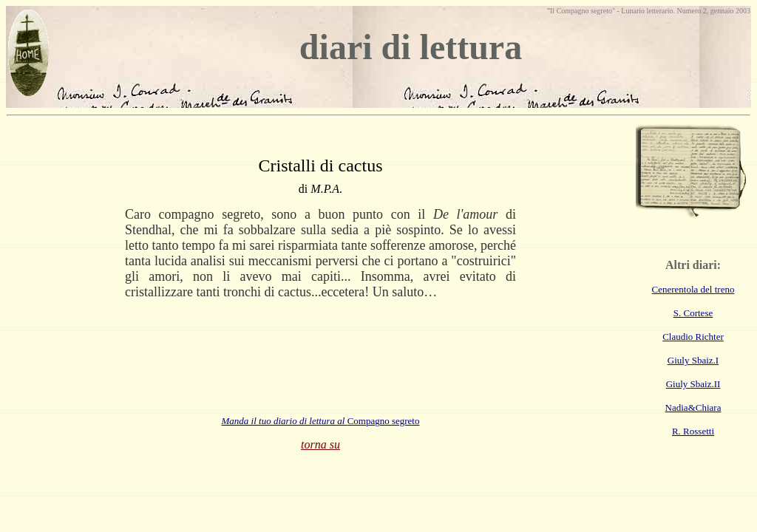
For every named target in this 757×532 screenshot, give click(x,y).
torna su (320, 444)
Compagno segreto (321, 421)
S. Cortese (693, 313)
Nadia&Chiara (693, 407)
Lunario (633, 11)
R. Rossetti (693, 431)
